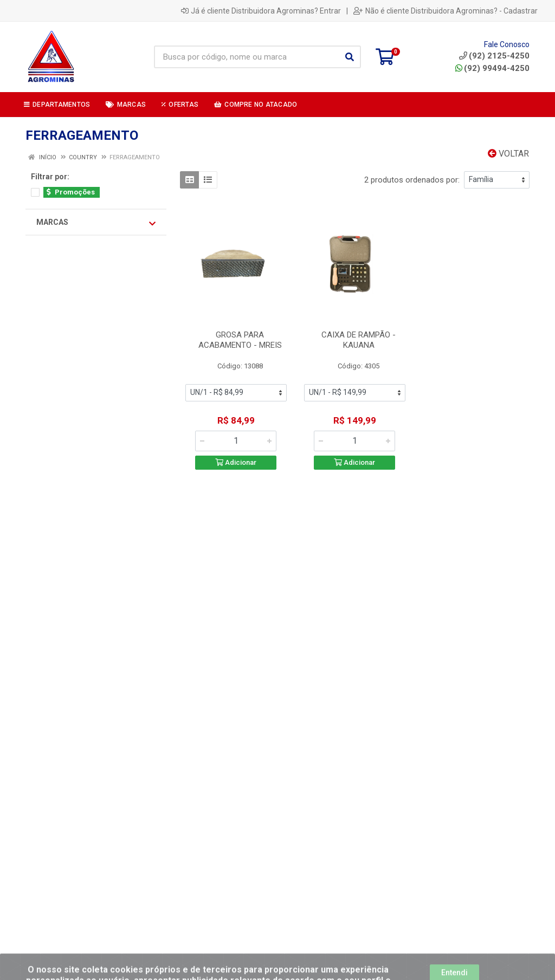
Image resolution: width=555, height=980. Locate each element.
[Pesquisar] (350, 57)
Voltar (508, 154)
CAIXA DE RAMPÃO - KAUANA (359, 340)
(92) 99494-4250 (492, 68)
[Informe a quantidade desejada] (236, 441)
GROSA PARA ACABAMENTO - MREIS (240, 340)
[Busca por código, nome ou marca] (246, 57)
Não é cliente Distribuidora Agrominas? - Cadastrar (446, 11)
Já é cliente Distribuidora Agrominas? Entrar (261, 11)
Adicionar (236, 462)
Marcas (96, 223)
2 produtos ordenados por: (412, 180)
